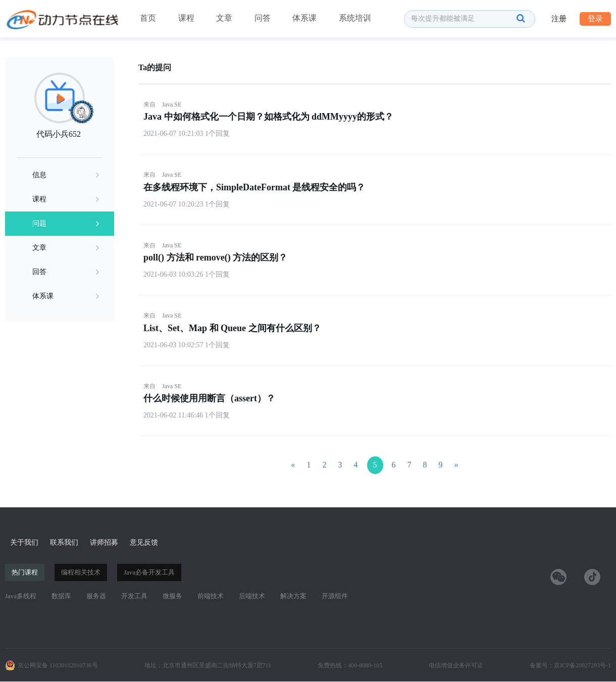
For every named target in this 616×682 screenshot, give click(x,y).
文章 (224, 18)
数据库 (61, 596)
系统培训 (355, 18)
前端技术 (211, 596)
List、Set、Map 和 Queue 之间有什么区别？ (232, 328)
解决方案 (293, 596)
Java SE (172, 104)
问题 (66, 224)
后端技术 (252, 596)
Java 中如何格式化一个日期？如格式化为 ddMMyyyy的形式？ (268, 117)
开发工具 (134, 596)
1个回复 (217, 134)
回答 (66, 272)
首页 (148, 18)
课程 (186, 18)
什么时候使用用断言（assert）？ (209, 398)
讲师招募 (104, 542)
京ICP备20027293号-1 (582, 665)
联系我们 (64, 542)
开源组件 (335, 596)
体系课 (304, 18)
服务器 (96, 596)
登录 (595, 19)
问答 (263, 18)
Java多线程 (21, 596)
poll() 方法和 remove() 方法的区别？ (215, 257)
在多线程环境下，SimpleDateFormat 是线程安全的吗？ (254, 187)
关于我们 (24, 542)
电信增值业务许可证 (456, 665)
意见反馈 (144, 542)
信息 (66, 175)
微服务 (172, 596)
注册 (559, 19)
